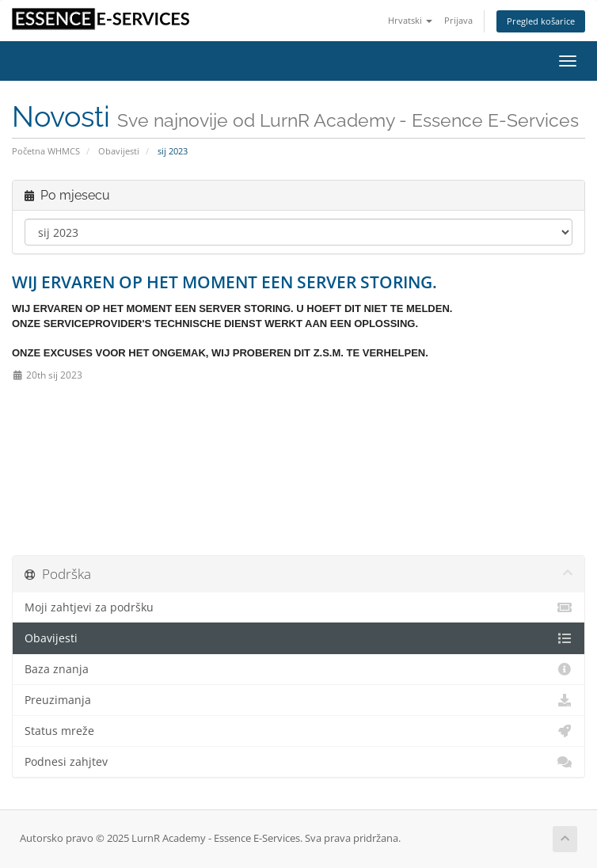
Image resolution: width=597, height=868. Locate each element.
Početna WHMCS (46, 151)
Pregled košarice (541, 21)
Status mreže (298, 731)
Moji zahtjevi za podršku (298, 607)
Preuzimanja (298, 700)
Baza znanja (298, 669)
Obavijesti (119, 151)
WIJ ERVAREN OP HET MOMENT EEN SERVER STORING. (224, 282)
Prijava (458, 20)
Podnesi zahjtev (298, 762)
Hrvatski (410, 20)
